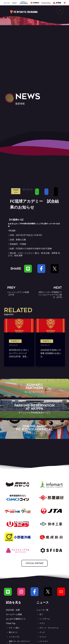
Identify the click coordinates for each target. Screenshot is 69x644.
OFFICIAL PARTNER (34, 563)
